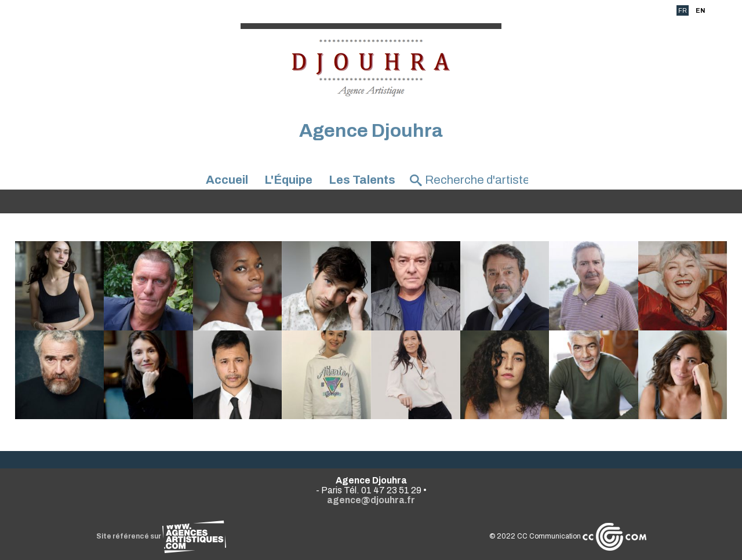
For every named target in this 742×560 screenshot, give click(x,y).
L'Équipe (288, 180)
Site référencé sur (161, 536)
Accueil (227, 180)
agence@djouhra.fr (371, 500)
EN (700, 10)
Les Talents (362, 180)
